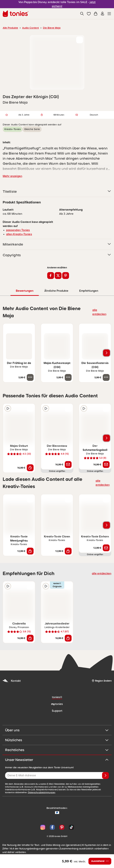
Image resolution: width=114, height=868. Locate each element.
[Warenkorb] (96, 14)
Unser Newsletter (57, 760)
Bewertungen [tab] (25, 291)
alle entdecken (100, 312)
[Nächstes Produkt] (107, 353)
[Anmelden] (105, 775)
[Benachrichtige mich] (68, 464)
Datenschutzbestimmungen (18, 792)
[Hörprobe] (8, 408)
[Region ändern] (102, 681)
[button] (89, 14)
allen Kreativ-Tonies (18, 234)
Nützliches (57, 740)
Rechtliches (57, 750)
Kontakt (11, 681)
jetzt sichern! (91, 4)
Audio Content (29, 28)
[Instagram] (43, 827)
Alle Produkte (10, 28)
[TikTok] (71, 827)
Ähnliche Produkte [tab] (56, 291)
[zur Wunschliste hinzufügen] (80, 40)
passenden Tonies (17, 230)
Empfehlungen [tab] (89, 291)
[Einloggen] (102, 14)
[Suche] (82, 14)
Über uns (57, 730)
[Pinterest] (62, 827)
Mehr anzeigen (12, 176)
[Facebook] (52, 827)
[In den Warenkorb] (30, 468)
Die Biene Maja (48, 28)
